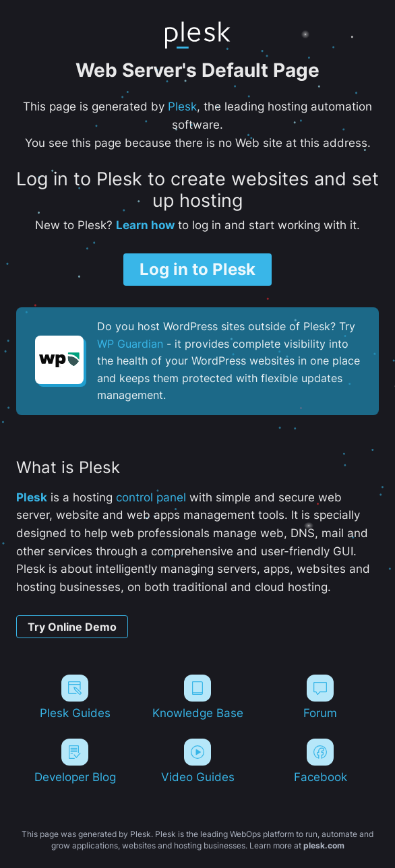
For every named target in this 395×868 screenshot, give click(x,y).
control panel (151, 497)
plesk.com (324, 845)
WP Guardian (130, 344)
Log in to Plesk (197, 269)
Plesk (182, 106)
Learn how (145, 225)
